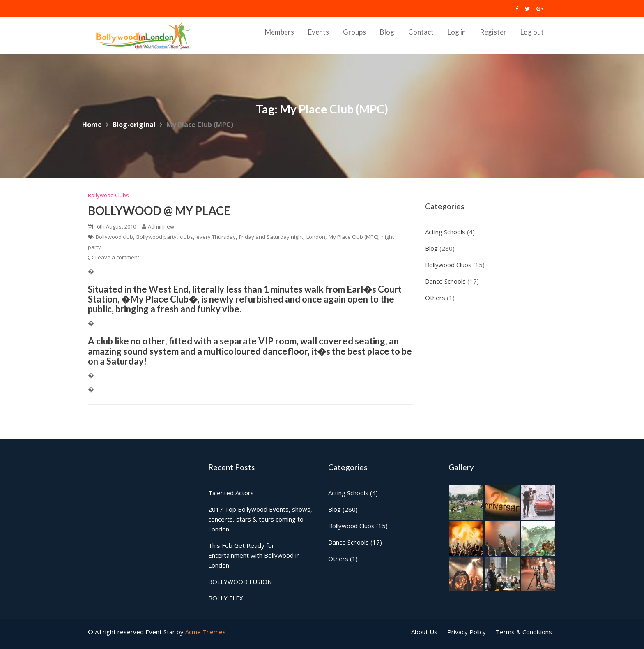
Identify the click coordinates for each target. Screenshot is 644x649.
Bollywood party (156, 237)
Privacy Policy (467, 632)
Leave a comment (117, 257)
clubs (186, 237)
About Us (424, 632)
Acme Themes (206, 632)
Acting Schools (445, 232)
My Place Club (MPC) (353, 237)
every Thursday (216, 237)
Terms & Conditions (524, 632)
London (316, 237)
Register (493, 32)
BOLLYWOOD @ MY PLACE (159, 210)
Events (319, 32)
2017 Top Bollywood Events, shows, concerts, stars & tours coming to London (260, 519)
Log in (457, 32)
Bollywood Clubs (108, 195)
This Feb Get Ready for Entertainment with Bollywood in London (254, 555)
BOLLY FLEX (226, 597)
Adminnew (158, 226)
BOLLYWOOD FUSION (240, 581)
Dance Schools (445, 281)
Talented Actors (231, 493)
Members (279, 32)
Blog (387, 32)
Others (435, 298)
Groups (354, 32)
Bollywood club (114, 237)
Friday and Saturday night (271, 237)
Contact (421, 32)
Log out (532, 32)
